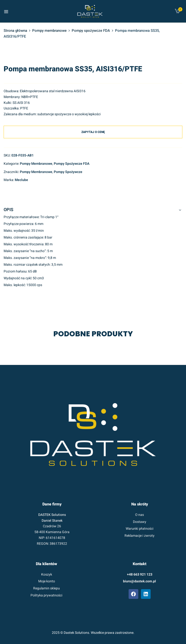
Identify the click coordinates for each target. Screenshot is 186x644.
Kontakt (139, 564)
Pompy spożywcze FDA (91, 31)
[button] (177, 12)
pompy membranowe (36, 172)
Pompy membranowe (49, 31)
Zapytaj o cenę (93, 132)
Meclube (21, 180)
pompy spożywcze (68, 172)
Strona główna (15, 31)
